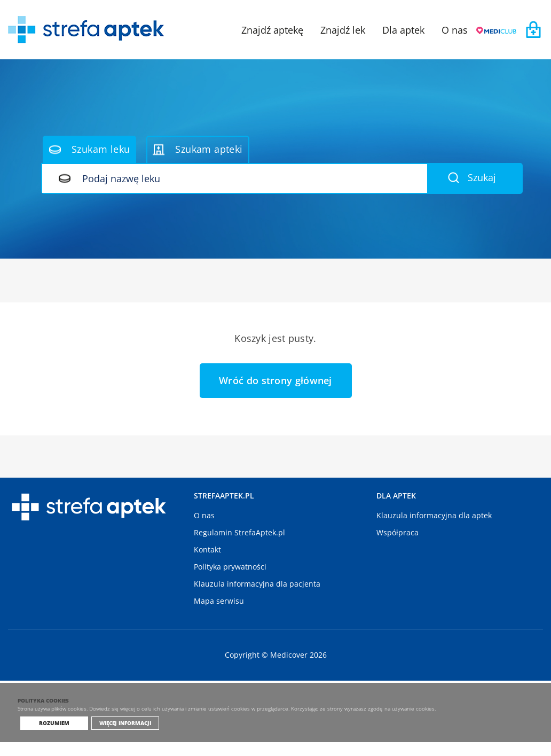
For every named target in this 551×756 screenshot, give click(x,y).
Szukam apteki (198, 149)
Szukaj (472, 177)
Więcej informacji (122, 737)
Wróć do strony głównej (275, 380)
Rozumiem (54, 737)
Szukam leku (89, 149)
